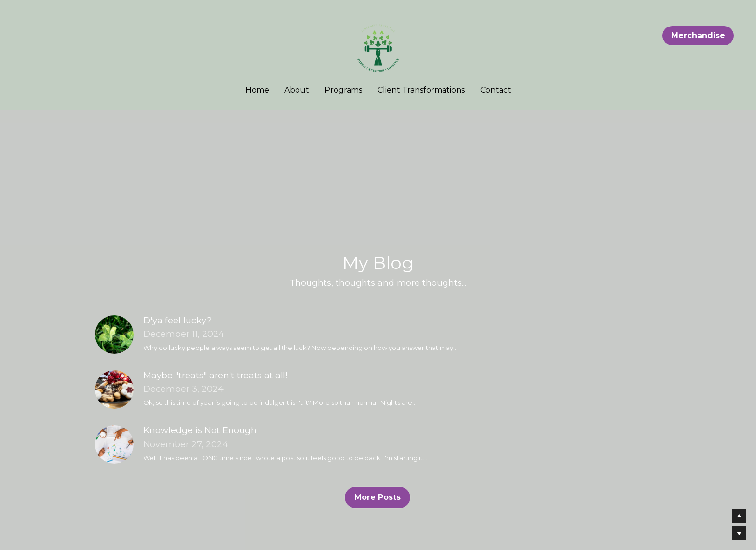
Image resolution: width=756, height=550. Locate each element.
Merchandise (698, 35)
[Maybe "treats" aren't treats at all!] (119, 389)
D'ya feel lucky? (177, 321)
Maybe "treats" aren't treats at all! (215, 376)
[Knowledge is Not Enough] (119, 444)
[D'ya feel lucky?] (119, 335)
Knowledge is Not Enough (200, 430)
